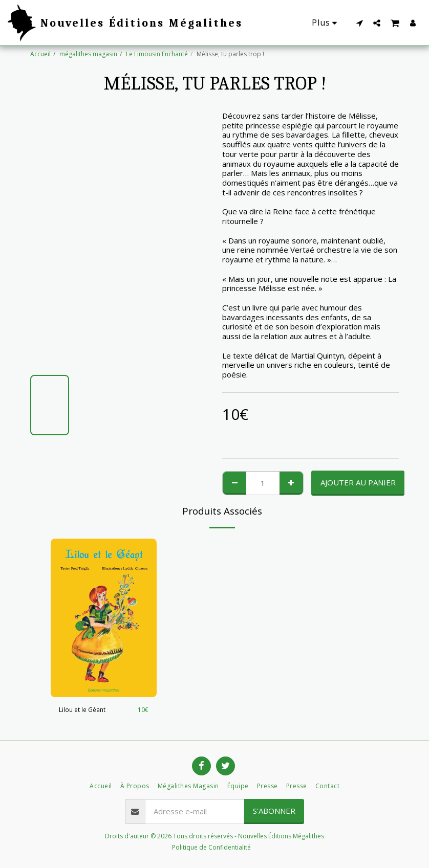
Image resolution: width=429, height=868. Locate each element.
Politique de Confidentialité (211, 847)
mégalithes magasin (88, 54)
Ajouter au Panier (358, 482)
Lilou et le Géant (82, 710)
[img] (104, 618)
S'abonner (274, 811)
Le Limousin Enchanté (157, 54)
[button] (359, 23)
